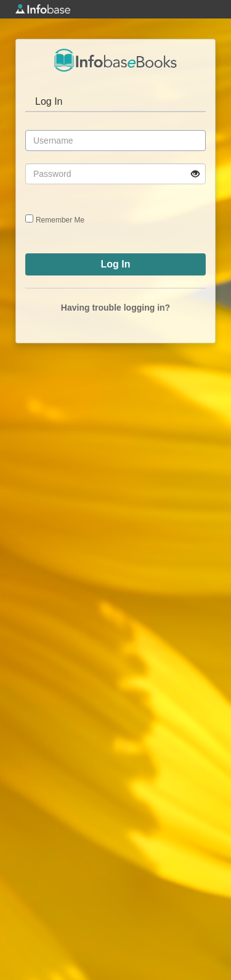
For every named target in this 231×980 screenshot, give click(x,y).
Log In (49, 101)
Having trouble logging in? (115, 308)
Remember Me (60, 220)
